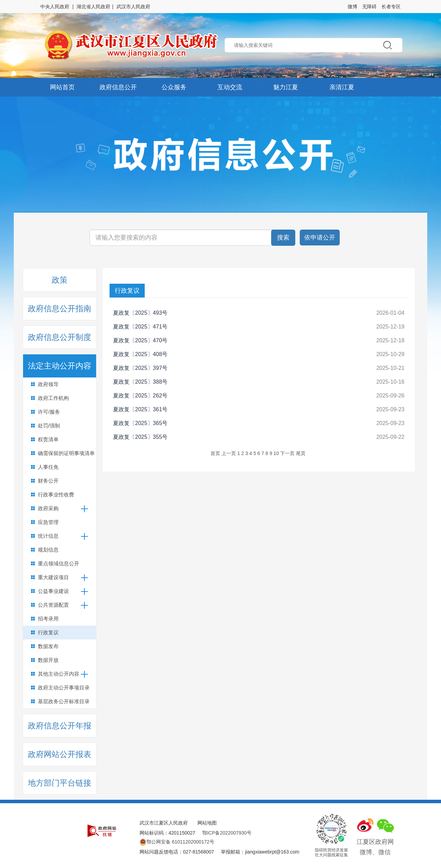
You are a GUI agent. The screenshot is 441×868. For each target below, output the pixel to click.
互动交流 (230, 87)
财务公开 (48, 481)
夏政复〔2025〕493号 (140, 313)
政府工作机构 (53, 398)
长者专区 (391, 7)
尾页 (301, 453)
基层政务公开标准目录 (64, 701)
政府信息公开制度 (60, 337)
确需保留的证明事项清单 (66, 453)
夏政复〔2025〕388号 (140, 382)
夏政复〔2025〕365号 (140, 423)
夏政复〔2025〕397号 (140, 368)
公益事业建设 (53, 591)
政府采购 (48, 508)
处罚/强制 (49, 426)
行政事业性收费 (56, 494)
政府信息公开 (118, 87)
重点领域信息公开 (59, 563)
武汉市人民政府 (133, 7)
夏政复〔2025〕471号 (140, 327)
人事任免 (48, 467)
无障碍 (369, 7)
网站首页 (62, 87)
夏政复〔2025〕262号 (140, 396)
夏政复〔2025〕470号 (140, 340)
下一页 (287, 453)
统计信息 (48, 536)
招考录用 (48, 619)
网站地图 (207, 823)
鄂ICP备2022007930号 (227, 833)
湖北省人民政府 (93, 7)
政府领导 (48, 384)
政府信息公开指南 (60, 309)
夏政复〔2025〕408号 (140, 354)
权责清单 (48, 439)
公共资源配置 (53, 605)
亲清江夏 (342, 87)
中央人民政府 (55, 7)
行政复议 (48, 632)
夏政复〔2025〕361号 (140, 409)
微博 (352, 7)
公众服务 (174, 87)
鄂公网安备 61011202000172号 (177, 842)
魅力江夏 (286, 87)
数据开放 (48, 660)
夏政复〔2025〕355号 (140, 437)
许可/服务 (49, 412)
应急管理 (48, 522)
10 (276, 453)
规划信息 (48, 550)
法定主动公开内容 (60, 366)
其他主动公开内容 (59, 674)
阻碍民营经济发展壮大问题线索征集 (331, 852)
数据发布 (48, 646)
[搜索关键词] (191, 238)
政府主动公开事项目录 (64, 688)
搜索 (283, 238)
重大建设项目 (53, 577)
